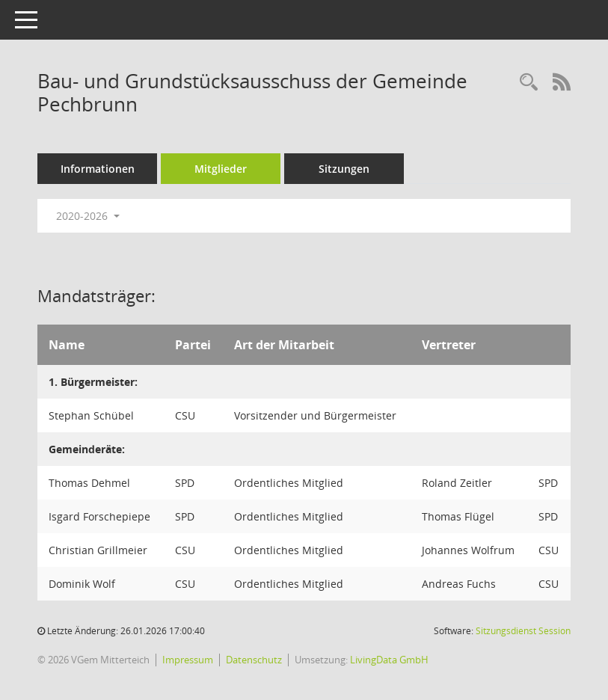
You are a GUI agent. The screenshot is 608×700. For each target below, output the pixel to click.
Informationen (98, 169)
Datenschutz (254, 660)
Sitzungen (344, 169)
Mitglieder (221, 169)
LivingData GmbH (389, 660)
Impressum (188, 660)
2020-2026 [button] (88, 216)
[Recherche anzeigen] (529, 83)
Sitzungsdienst (523, 631)
